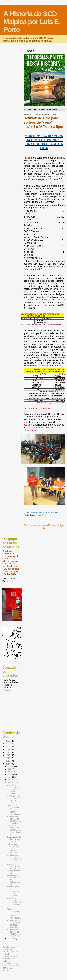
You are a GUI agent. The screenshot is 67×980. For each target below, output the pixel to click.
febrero (11, 782)
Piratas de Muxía (10, 963)
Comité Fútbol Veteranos (9, 948)
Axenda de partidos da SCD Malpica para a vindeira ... (14, 789)
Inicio (45, 527)
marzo (11, 780)
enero (11, 939)
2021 (8, 744)
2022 (8, 741)
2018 (8, 752)
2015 (8, 761)
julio (10, 769)
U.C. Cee (7, 970)
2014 (8, 764)
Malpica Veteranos (11, 956)
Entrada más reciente (35, 525)
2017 (8, 755)
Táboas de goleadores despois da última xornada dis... (14, 914)
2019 (8, 749)
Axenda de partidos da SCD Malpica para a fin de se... (14, 830)
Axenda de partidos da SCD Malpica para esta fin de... (14, 869)
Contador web (8, 690)
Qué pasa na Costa (11, 966)
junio (10, 772)
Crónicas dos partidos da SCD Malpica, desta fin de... (14, 933)
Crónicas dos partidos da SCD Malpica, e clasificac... (14, 820)
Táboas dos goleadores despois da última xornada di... (14, 810)
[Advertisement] (18, 711)
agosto (11, 766)
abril (10, 777)
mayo (11, 774)
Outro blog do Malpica (9, 960)
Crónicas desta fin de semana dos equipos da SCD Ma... (14, 891)
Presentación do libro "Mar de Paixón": (14, 839)
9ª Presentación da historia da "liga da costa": (14, 799)
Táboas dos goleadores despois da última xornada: (13, 848)
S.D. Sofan (7, 968)
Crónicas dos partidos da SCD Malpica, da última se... (14, 858)
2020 (8, 746)
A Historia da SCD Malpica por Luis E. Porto (32, 22)
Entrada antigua (56, 525)
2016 (8, 758)
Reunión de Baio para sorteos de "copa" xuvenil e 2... (14, 924)
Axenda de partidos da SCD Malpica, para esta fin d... (14, 902)
